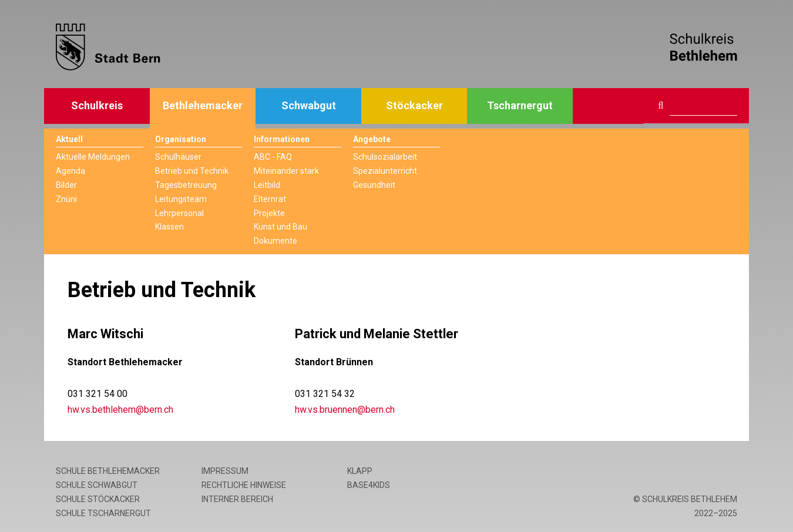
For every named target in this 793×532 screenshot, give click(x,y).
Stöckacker (414, 105)
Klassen (169, 227)
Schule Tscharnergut (103, 513)
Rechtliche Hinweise (244, 485)
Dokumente (275, 241)
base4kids (369, 485)
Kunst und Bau (280, 227)
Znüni (66, 199)
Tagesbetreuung (186, 185)
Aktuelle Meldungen (93, 157)
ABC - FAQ (273, 157)
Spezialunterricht (385, 171)
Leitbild (267, 185)
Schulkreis (97, 105)
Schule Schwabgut (97, 485)
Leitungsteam (181, 199)
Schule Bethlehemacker (108, 471)
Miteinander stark (286, 171)
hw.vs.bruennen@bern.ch (345, 410)
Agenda (70, 171)
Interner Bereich (237, 499)
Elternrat (270, 199)
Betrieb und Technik (192, 171)
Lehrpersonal (179, 213)
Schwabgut (309, 105)
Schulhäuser (178, 157)
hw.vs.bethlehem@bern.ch (120, 410)
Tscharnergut (520, 105)
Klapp (360, 471)
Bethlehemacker (203, 105)
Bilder (66, 185)
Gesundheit (374, 185)
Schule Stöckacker (98, 499)
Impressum (225, 471)
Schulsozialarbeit (385, 157)
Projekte (269, 213)
